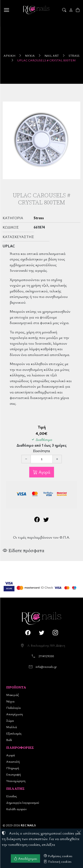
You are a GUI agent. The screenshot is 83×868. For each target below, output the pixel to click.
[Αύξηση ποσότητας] (57, 459)
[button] (65, 10)
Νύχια (30, 56)
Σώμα (10, 720)
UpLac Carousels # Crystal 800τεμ (46, 60)
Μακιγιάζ (13, 695)
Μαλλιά (12, 727)
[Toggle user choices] (71, 10)
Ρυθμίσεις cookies (58, 856)
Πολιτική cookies (58, 861)
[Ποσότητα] (42, 459)
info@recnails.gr (46, 667)
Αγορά (44, 472)
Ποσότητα (41, 451)
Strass (74, 56)
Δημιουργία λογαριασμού (23, 803)
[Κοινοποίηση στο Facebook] (37, 520)
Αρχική (9, 56)
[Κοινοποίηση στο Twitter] (46, 520)
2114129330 (46, 656)
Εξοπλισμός (14, 733)
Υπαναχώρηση (16, 781)
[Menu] (6, 10)
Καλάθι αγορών (16, 809)
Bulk (9, 740)
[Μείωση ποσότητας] (26, 459)
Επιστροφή (14, 774)
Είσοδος (12, 796)
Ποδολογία (13, 708)
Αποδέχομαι (25, 858)
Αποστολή (13, 761)
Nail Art (52, 56)
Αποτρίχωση (14, 714)
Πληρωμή (13, 768)
